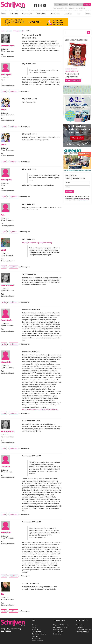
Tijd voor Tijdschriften (83, 629)
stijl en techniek (19, 31)
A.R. (3, 215)
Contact (88, 14)
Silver (4, 109)
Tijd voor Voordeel (82, 632)
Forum (34, 627)
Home (3, 14)
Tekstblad (79, 627)
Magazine (68, 14)
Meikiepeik (6, 74)
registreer (13, 91)
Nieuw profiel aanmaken (60, 8)
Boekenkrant (80, 625)
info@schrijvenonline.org (11, 629)
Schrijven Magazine (39, 634)
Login (4, 91)
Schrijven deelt (37, 641)
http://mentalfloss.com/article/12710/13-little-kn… (40, 409)
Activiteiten (55, 14)
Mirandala (6, 362)
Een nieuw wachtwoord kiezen (77, 8)
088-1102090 (6, 631)
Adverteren (36, 639)
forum (9, 31)
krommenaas (8, 46)
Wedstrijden (41, 14)
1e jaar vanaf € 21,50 (73, 80)
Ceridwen (6, 467)
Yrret (3, 250)
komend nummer (72, 71)
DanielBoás (6, 320)
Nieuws (35, 625)
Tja (2, 594)
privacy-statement (83, 200)
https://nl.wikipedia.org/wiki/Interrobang (37, 243)
